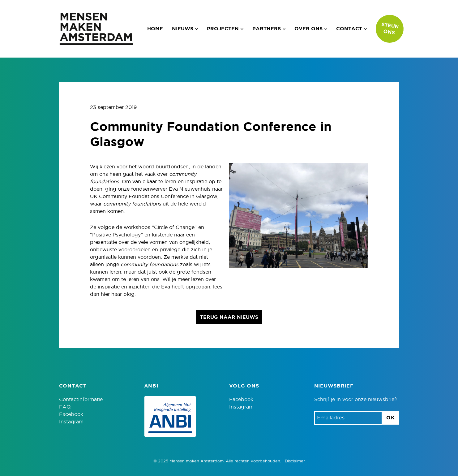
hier (105, 294)
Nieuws (183, 29)
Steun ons (390, 29)
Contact (349, 29)
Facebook (71, 414)
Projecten (223, 29)
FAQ (65, 407)
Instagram (71, 422)
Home (155, 29)
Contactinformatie (81, 400)
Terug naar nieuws (229, 317)
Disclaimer (295, 461)
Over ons (308, 29)
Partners (267, 29)
